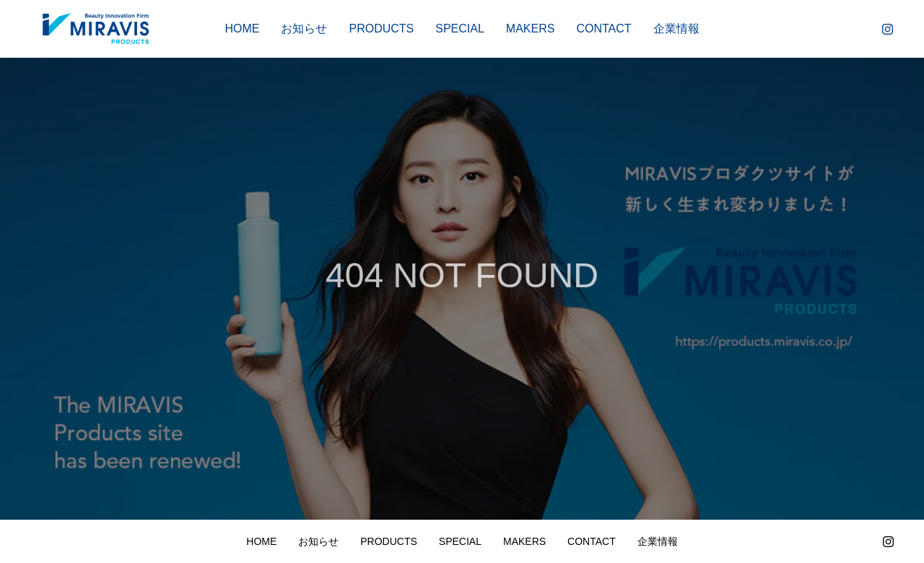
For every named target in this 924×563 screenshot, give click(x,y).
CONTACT (603, 29)
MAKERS (531, 29)
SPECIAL (460, 29)
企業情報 (676, 29)
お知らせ (304, 29)
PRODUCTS (381, 29)
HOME (242, 29)
